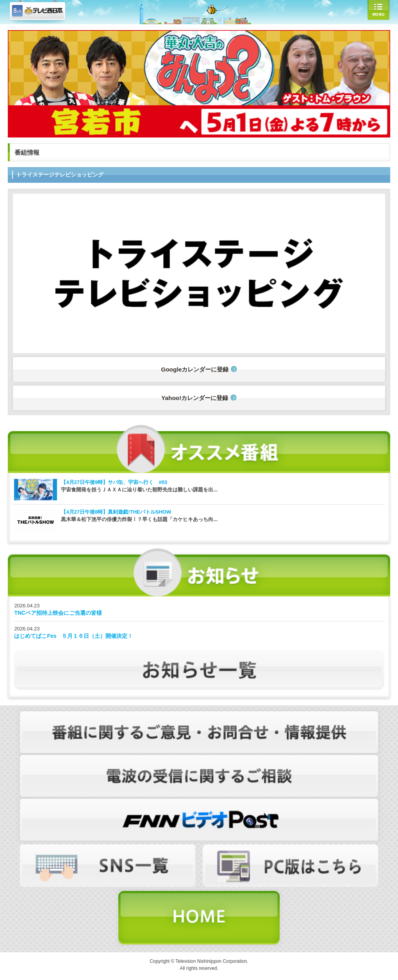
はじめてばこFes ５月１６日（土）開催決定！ (73, 636)
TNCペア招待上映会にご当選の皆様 (58, 613)
